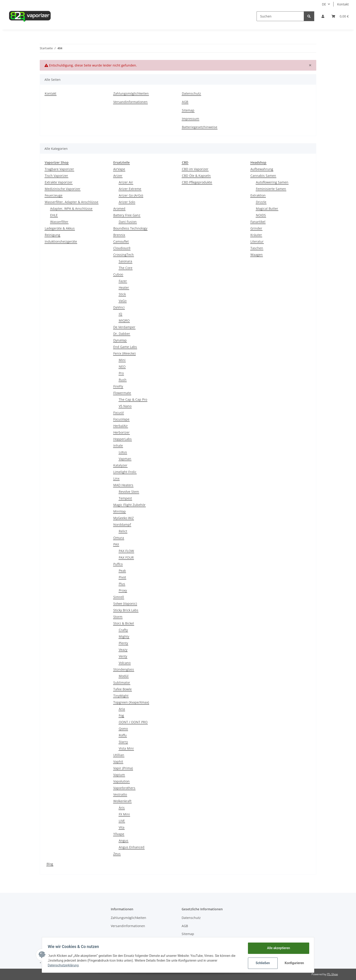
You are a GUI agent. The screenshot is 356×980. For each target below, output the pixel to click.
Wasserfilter (59, 222)
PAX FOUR (126, 557)
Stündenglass (124, 669)
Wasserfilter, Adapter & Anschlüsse (72, 202)
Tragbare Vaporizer (59, 169)
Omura (119, 538)
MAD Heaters (123, 485)
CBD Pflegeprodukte (197, 182)
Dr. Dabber (122, 334)
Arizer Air (126, 182)
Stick (122, 294)
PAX (116, 544)
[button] (323, 16)
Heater (124, 288)
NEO (122, 367)
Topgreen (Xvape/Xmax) (131, 702)
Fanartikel (258, 222)
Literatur (257, 241)
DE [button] (324, 4)
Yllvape (119, 834)
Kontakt (343, 4)
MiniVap (120, 511)
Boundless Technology (130, 228)
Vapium (119, 775)
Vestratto (120, 794)
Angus (124, 841)
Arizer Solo (127, 202)
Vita (122, 827)
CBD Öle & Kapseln (196, 176)
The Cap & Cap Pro (133, 399)
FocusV (119, 413)
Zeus (117, 854)
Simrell (119, 597)
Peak (122, 571)
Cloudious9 (122, 248)
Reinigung (52, 235)
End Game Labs (125, 347)
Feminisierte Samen (271, 189)
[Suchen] (280, 16)
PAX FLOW (126, 551)
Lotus (123, 452)
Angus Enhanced (132, 847)
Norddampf (122, 525)
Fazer (123, 281)
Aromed (119, 209)
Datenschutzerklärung (65, 965)
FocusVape (121, 419)
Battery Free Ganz (127, 215)
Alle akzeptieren (277, 948)
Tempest (125, 498)
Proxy (123, 590)
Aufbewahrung (262, 169)
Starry (123, 742)
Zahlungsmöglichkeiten (131, 93)
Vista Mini (126, 748)
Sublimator (122, 683)
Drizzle (261, 202)
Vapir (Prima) (123, 768)
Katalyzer (120, 465)
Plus (122, 584)
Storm (118, 617)
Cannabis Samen (263, 176)
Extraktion (258, 195)
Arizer (118, 176)
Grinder (256, 228)
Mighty (124, 636)
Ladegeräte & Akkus (60, 228)
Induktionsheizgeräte (61, 241)
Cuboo (118, 274)
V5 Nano (125, 406)
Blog (50, 864)
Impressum (190, 119)
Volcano (125, 663)
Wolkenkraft (122, 801)
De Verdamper (124, 327)
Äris (122, 808)
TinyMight (121, 696)
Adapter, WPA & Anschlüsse (71, 209)
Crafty (123, 630)
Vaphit (118, 762)
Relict (123, 531)
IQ (120, 314)
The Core (126, 268)
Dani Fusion (128, 222)
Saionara (125, 261)
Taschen (257, 248)
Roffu (123, 735)
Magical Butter (267, 209)
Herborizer (121, 432)
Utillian (119, 755)
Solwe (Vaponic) (125, 604)
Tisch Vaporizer (56, 176)
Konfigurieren (293, 963)
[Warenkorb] (340, 16)
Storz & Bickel (124, 623)
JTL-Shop (332, 974)
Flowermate (122, 393)
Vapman (125, 459)
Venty (123, 656)
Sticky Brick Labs (126, 610)
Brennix (119, 235)
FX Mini (124, 814)
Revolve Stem (129, 492)
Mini (122, 360)
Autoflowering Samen (272, 182)
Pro (121, 373)
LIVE (122, 821)
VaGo (123, 301)
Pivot (122, 577)
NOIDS (261, 215)
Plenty (123, 643)
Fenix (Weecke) (124, 353)
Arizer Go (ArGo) (131, 195)
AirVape (119, 169)
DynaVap (120, 340)
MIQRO (124, 320)
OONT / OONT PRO (133, 722)
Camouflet (121, 241)
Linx (116, 478)
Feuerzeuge (54, 195)
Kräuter (256, 235)
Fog (121, 715)
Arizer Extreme (130, 189)
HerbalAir (121, 426)
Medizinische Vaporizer (63, 189)
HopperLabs (122, 439)
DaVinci (119, 307)
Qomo (123, 729)
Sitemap (188, 110)
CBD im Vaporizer (195, 169)
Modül (124, 676)
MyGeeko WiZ (124, 518)
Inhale (118, 446)
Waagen (257, 255)
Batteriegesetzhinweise (200, 127)
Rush (123, 380)
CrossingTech (124, 255)
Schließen (261, 963)
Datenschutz (191, 93)
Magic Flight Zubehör (129, 505)
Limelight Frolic (125, 472)
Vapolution (121, 781)
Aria (122, 709)
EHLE (54, 215)
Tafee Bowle (122, 689)
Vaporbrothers (124, 788)
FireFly (118, 386)
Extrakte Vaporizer (59, 182)
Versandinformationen (130, 102)
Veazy (123, 650)
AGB (185, 102)
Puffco (118, 564)
